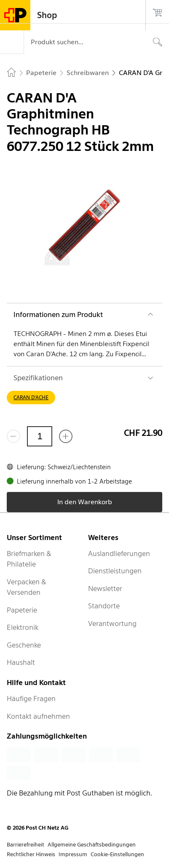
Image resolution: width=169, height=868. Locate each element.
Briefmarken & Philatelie (29, 559)
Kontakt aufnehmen (38, 716)
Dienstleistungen (115, 571)
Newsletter (105, 589)
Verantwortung (112, 623)
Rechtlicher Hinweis (31, 854)
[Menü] (12, 42)
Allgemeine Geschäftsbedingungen (92, 845)
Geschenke (24, 645)
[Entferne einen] (13, 436)
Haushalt (21, 662)
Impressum (73, 854)
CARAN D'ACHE (31, 397)
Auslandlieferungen (119, 554)
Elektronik (23, 627)
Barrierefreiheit (25, 845)
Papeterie (22, 610)
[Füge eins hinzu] (66, 436)
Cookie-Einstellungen (117, 854)
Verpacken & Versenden (27, 587)
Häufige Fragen (31, 699)
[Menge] (40, 436)
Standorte (104, 606)
